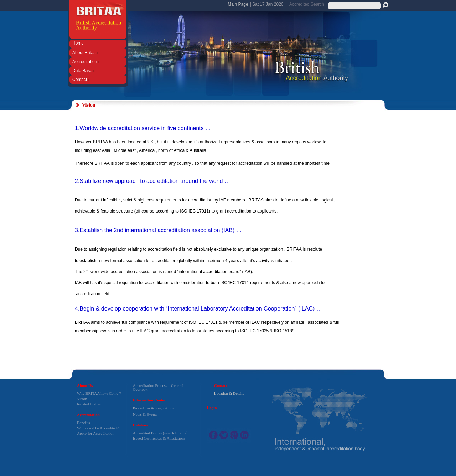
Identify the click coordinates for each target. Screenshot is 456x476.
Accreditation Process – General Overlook (158, 387)
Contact (81, 79)
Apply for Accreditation (96, 433)
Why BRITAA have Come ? (99, 393)
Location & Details (229, 393)
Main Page (238, 4)
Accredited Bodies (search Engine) (160, 433)
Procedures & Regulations (153, 408)
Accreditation (86, 62)
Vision (82, 399)
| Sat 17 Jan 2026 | (268, 4)
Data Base (84, 70)
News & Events (145, 414)
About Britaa (85, 53)
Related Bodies (89, 404)
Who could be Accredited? (98, 428)
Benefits (84, 423)
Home (79, 43)
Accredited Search (307, 4)
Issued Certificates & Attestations (159, 438)
